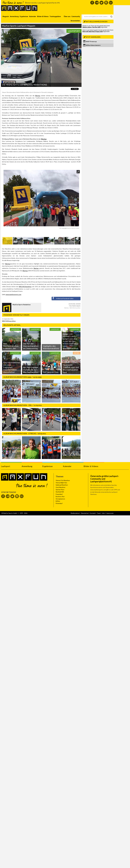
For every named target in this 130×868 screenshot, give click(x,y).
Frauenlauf (59, 494)
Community (76, 16)
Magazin (6, 16)
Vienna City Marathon (63, 480)
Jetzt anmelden (93, 37)
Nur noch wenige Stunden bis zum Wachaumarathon (31, 370)
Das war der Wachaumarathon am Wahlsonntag (31, 346)
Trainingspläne (55, 16)
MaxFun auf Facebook (92, 3)
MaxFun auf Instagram (106, 3)
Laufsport (74, 31)
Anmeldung (14, 16)
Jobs (103, 513)
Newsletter (85, 513)
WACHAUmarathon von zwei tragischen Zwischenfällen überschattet (12, 367)
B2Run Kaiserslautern (93, 45)
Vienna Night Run (61, 483)
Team (99, 513)
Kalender (33, 16)
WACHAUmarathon (25, 287)
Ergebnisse (24, 16)
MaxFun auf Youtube (97, 3)
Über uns (67, 16)
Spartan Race (60, 490)
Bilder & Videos (43, 16)
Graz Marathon (61, 487)
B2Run (58, 501)
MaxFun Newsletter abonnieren (111, 3)
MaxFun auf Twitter (101, 3)
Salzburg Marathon (62, 485)
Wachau (38, 96)
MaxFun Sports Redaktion (22, 305)
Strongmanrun (60, 499)
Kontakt (93, 513)
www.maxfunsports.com (13, 294)
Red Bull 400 (60, 492)
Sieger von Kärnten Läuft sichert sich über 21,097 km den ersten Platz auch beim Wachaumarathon (71, 341)
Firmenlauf (59, 503)
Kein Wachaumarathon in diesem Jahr (11, 346)
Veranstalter (75, 21)
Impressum (110, 513)
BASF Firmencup (91, 42)
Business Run (60, 496)
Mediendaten (75, 513)
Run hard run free (51, 372)
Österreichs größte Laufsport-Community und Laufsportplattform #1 (105, 479)
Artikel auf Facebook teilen (63, 298)
